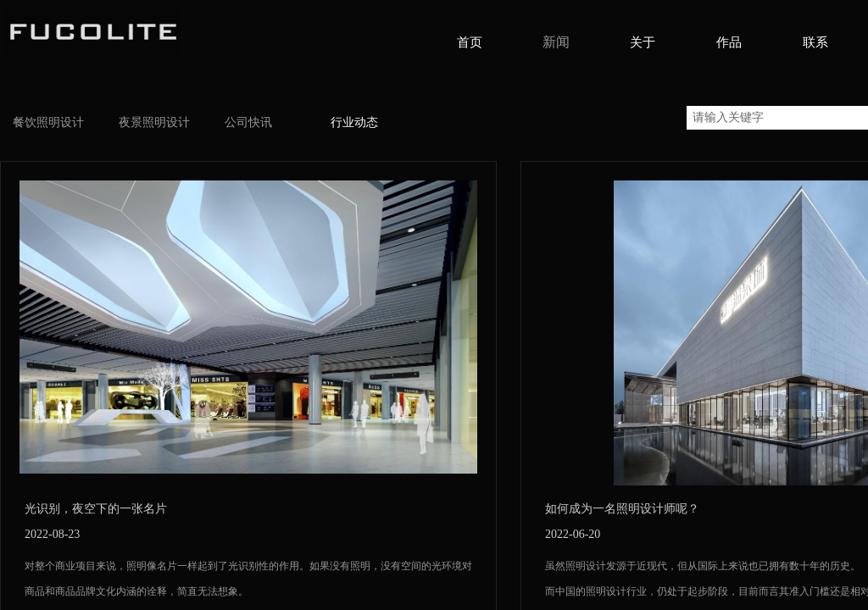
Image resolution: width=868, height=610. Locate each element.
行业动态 (354, 122)
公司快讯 (248, 122)
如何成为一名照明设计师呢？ (622, 509)
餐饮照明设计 (48, 122)
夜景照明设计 (154, 122)
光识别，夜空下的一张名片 (96, 509)
